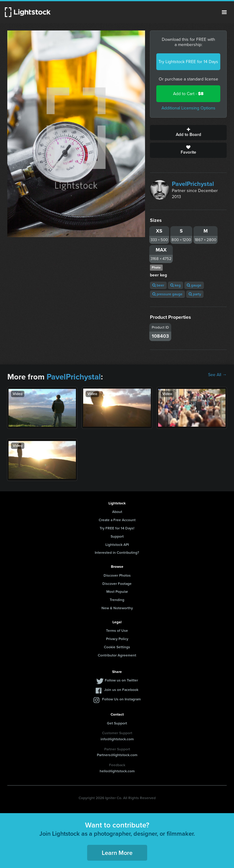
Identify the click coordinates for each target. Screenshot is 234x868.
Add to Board (188, 133)
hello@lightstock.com (117, 771)
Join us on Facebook (121, 690)
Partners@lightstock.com (117, 755)
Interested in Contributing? (117, 553)
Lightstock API (117, 545)
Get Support (117, 723)
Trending (117, 600)
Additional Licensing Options (188, 108)
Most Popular (117, 592)
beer (158, 285)
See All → (217, 375)
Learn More (117, 853)
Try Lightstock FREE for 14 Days (188, 62)
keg (175, 285)
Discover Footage (117, 584)
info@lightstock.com (117, 739)
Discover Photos (117, 575)
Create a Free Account (117, 520)
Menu (224, 12)
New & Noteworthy (117, 608)
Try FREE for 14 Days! (117, 528)
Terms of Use (117, 631)
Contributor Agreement (117, 655)
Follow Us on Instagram (121, 699)
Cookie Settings (117, 647)
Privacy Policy (117, 639)
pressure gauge (167, 294)
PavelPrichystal (193, 184)
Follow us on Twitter (121, 680)
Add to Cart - (188, 94)
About (117, 512)
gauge (194, 285)
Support (117, 536)
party (195, 294)
